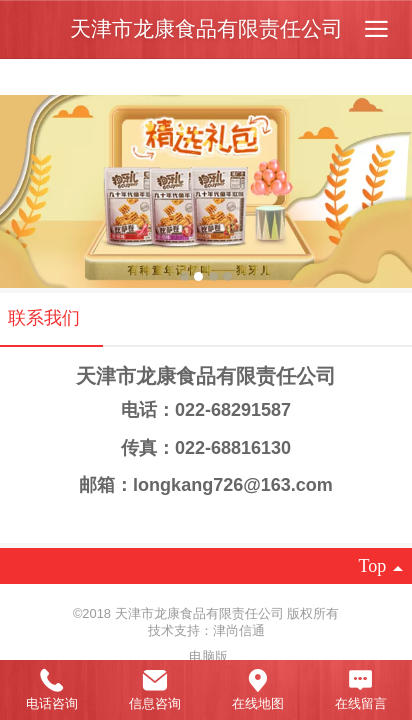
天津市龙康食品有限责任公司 (206, 28)
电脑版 (208, 656)
